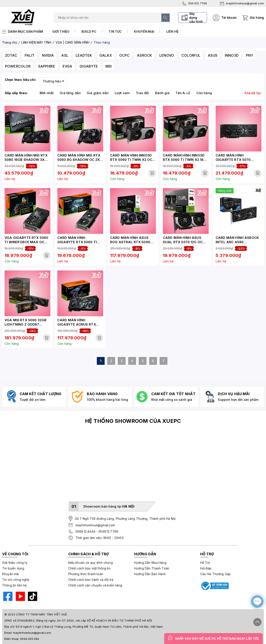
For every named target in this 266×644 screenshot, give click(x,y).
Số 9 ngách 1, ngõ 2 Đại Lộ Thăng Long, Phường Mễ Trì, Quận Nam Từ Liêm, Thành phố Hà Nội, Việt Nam (89, 627)
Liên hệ (172, 31)
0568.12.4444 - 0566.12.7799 (97, 531)
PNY (250, 55)
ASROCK (144, 55)
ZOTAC (11, 55)
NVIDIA (48, 55)
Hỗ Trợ (205, 563)
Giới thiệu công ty (15, 563)
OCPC (124, 55)
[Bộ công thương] (215, 586)
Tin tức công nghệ (16, 580)
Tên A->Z (183, 93)
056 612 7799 (195, 3)
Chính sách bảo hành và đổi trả (91, 580)
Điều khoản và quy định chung (90, 563)
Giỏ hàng (257, 18)
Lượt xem (122, 93)
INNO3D (232, 55)
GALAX (106, 55)
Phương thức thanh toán (86, 574)
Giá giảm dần (98, 93)
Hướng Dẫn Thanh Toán (152, 568)
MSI (109, 66)
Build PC (89, 31)
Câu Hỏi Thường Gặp (216, 574)
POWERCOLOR (18, 66)
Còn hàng (204, 93)
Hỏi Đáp (206, 568)
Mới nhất (47, 93)
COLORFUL (191, 55)
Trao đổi (142, 93)
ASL (65, 55)
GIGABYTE (89, 66)
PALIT (30, 55)
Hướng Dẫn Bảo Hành (150, 574)
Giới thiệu (61, 31)
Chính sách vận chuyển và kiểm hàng (95, 585)
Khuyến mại (144, 31)
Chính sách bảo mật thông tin (89, 568)
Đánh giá (162, 93)
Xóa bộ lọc (253, 93)
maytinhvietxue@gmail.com (242, 3)
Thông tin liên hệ (14, 585)
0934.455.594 (30, 639)
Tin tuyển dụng (13, 568)
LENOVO (167, 55)
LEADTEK (84, 55)
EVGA (67, 66)
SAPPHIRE (47, 66)
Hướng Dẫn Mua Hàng (150, 563)
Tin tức (115, 31)
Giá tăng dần (70, 93)
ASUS (213, 55)
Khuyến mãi (11, 574)
